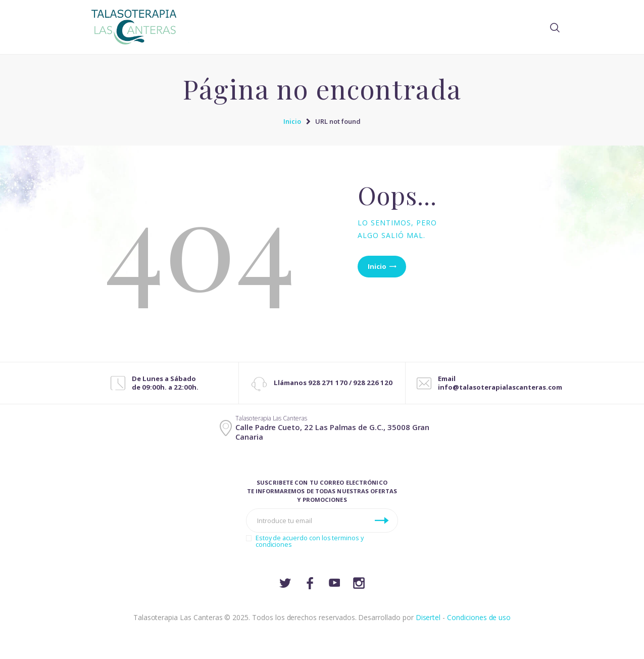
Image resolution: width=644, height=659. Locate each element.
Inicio (292, 121)
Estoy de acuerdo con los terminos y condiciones (310, 541)
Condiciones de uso (479, 617)
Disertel (428, 617)
